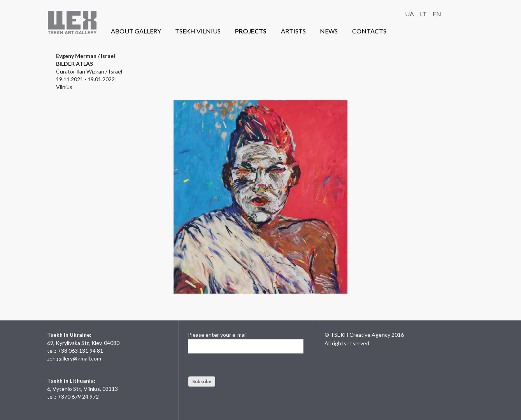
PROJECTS (251, 31)
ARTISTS (293, 31)
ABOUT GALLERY (136, 31)
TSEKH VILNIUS (198, 31)
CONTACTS (369, 31)
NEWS (329, 31)
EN (437, 14)
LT (423, 14)
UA (410, 14)
